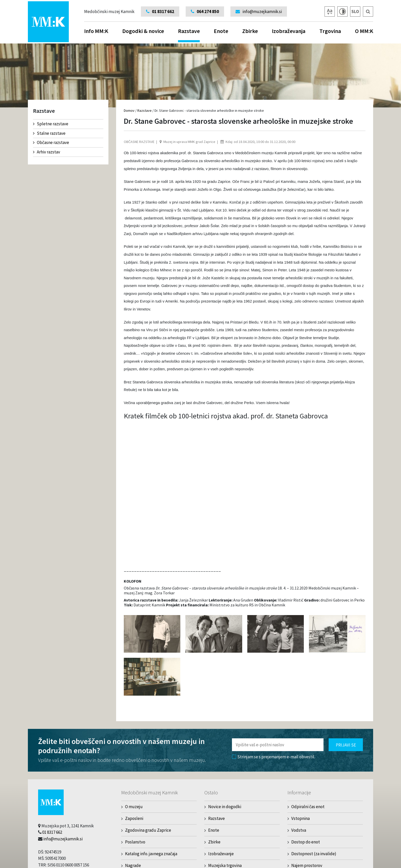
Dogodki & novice (143, 31)
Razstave (189, 35)
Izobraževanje (221, 854)
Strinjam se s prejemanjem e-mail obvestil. (274, 757)
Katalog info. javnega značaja (151, 854)
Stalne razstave (49, 133)
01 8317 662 (52, 832)
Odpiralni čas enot (308, 807)
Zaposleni (134, 818)
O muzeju (134, 807)
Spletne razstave (51, 124)
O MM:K (364, 31)
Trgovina (330, 31)
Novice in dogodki (225, 807)
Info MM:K (96, 31)
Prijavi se (346, 745)
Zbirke (250, 31)
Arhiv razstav (47, 152)
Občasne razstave (51, 142)
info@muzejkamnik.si (63, 839)
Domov (129, 110)
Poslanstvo (135, 842)
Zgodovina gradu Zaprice (148, 830)
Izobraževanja (289, 31)
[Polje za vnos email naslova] (278, 745)
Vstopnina (300, 818)
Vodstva (299, 830)
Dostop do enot (306, 842)
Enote (221, 31)
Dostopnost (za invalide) (314, 854)
